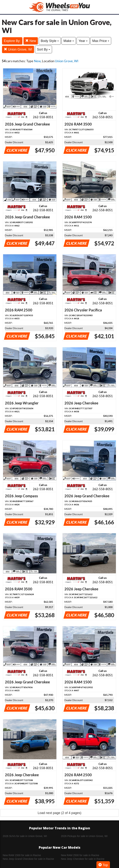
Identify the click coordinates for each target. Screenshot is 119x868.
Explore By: (12, 41)
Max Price (101, 41)
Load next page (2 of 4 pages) (59, 813)
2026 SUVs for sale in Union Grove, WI (25, 836)
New (31, 41)
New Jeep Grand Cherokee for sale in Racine (28, 859)
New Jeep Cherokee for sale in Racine (83, 859)
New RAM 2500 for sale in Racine (80, 855)
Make (69, 41)
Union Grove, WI (18, 49)
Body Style (50, 41)
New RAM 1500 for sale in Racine (22, 855)
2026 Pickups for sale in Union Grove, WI (84, 836)
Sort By (43, 49)
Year (83, 41)
